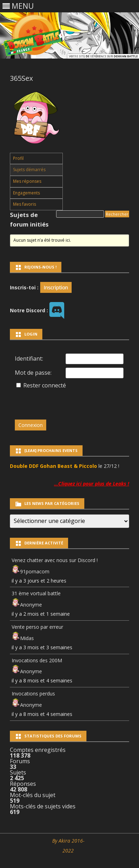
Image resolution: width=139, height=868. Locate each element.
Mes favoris (25, 204)
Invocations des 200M (37, 660)
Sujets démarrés (29, 170)
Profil (18, 158)
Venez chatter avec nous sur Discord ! (55, 560)
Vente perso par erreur (37, 627)
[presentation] (63, 401)
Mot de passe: (33, 373)
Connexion (31, 425)
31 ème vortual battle (36, 593)
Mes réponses (27, 181)
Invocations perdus (33, 694)
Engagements (26, 193)
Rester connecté (45, 385)
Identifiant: (29, 358)
